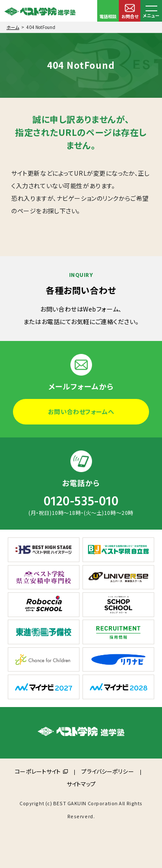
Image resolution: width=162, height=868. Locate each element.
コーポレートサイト (38, 771)
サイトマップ (81, 784)
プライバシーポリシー (107, 771)
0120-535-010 (81, 502)
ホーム (13, 27)
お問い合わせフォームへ (81, 411)
